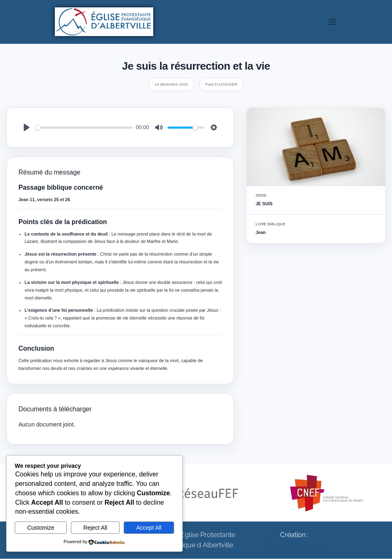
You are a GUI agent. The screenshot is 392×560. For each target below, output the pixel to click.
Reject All (95, 528)
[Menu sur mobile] (333, 23)
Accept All (149, 528)
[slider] (84, 129)
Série (261, 197)
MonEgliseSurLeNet (294, 547)
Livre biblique (270, 226)
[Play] (27, 129)
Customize (41, 528)
